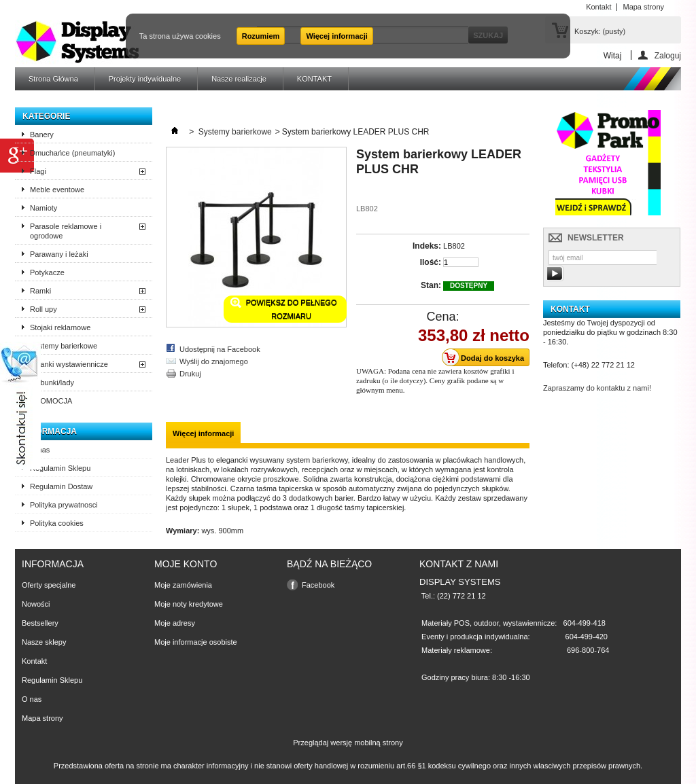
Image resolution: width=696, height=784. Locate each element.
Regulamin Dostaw (61, 486)
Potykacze (47, 272)
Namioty (43, 208)
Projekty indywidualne (145, 79)
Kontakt (34, 661)
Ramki (40, 291)
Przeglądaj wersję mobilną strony (348, 743)
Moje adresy (175, 623)
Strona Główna (53, 79)
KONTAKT (314, 79)
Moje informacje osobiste (196, 642)
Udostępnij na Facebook (220, 349)
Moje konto (186, 564)
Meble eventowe (57, 190)
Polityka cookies (57, 523)
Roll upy (43, 309)
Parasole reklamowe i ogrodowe (66, 231)
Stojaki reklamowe (60, 327)
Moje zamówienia (183, 585)
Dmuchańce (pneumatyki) (72, 153)
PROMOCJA (51, 401)
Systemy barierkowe (64, 346)
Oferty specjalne (49, 585)
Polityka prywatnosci (64, 505)
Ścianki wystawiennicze (69, 364)
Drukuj (190, 374)
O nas (40, 450)
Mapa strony (42, 718)
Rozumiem (261, 36)
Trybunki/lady (52, 382)
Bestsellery (40, 623)
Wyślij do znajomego (214, 361)
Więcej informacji (336, 36)
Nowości (36, 604)
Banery (42, 135)
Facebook (318, 585)
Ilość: (431, 262)
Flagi (38, 171)
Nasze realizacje (239, 79)
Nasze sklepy (44, 642)
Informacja (50, 431)
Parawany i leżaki (59, 254)
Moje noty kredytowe (189, 604)
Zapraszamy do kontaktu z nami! (597, 388)
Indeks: (427, 246)
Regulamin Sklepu (60, 468)
